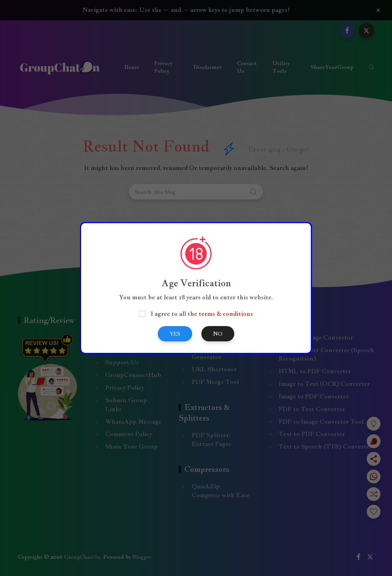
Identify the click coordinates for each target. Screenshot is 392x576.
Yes (175, 334)
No (218, 334)
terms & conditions (226, 314)
